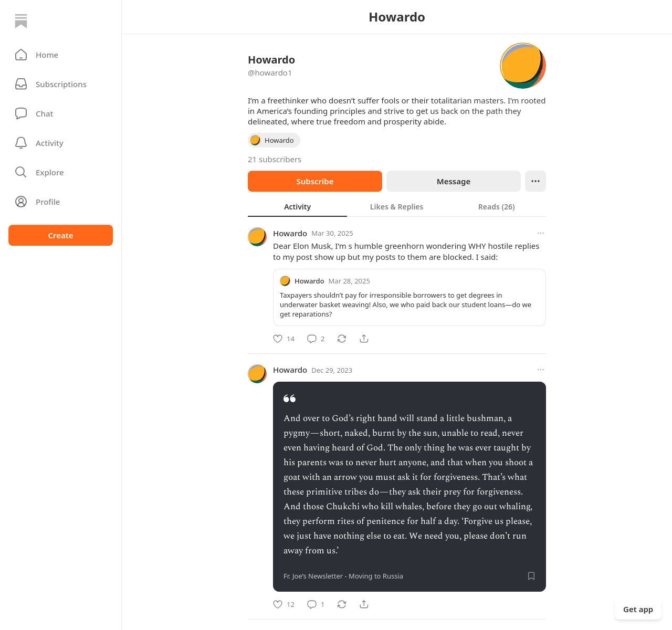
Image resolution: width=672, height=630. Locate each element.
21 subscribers (275, 159)
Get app (638, 609)
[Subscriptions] (61, 84)
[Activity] (61, 143)
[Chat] (61, 113)
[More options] (541, 233)
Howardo (290, 233)
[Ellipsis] (535, 181)
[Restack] (342, 339)
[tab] (297, 206)
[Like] (284, 339)
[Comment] (316, 339)
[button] (61, 55)
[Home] (21, 21)
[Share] (364, 339)
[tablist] (397, 206)
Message (454, 181)
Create (60, 235)
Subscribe (315, 181)
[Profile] (61, 202)
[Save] (531, 576)
